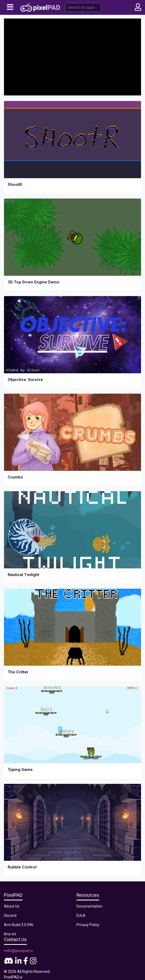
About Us (12, 906)
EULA (81, 915)
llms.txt (10, 934)
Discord (10, 915)
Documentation (89, 906)
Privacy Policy (88, 925)
